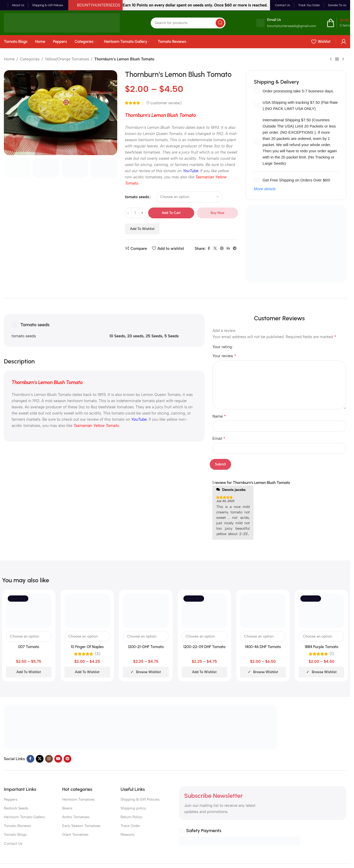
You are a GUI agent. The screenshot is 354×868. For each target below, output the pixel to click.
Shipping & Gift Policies (140, 799)
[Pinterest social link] (222, 249)
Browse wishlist (148, 672)
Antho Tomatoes (76, 817)
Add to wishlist (142, 229)
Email (219, 438)
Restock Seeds (16, 808)
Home (9, 59)
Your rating (222, 347)
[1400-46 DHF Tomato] (263, 611)
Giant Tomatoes (75, 835)
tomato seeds (137, 197)
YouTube (191, 171)
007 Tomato (29, 647)
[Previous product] (331, 59)
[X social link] (215, 249)
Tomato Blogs (15, 835)
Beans (67, 808)
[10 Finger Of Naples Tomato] (87, 611)
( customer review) (164, 103)
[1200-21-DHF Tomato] (146, 611)
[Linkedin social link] (228, 249)
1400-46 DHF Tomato (263, 647)
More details (265, 189)
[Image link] (140, 727)
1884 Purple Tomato (322, 647)
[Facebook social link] (209, 249)
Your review (224, 356)
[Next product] (343, 59)
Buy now (218, 213)
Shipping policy (133, 808)
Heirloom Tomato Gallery (24, 817)
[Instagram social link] (49, 759)
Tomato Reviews (17, 826)
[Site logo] (62, 22)
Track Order (130, 826)
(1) (332, 654)
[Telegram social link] (235, 249)
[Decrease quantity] (128, 213)
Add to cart (171, 213)
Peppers (11, 799)
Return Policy (131, 817)
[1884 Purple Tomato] (321, 611)
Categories (30, 59)
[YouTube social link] (58, 759)
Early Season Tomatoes (81, 826)
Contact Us (13, 844)
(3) (98, 654)
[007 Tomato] (29, 611)
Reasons (127, 835)
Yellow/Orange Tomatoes (67, 59)
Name (219, 416)
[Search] (188, 23)
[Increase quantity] (142, 213)
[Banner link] (296, 244)
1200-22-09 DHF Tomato (204, 647)
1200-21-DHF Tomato (146, 647)
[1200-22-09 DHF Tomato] (204, 611)
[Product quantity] (135, 213)
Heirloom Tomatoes (79, 799)
